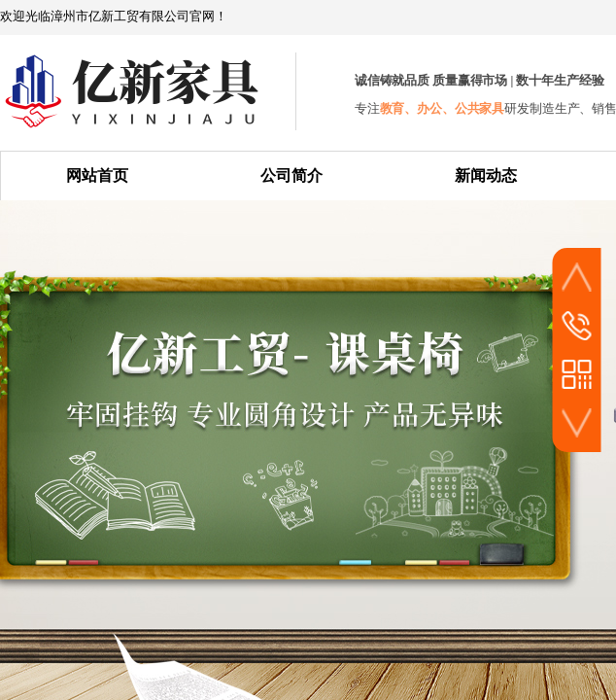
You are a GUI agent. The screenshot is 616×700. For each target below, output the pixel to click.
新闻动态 (486, 175)
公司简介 (291, 175)
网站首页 (97, 175)
